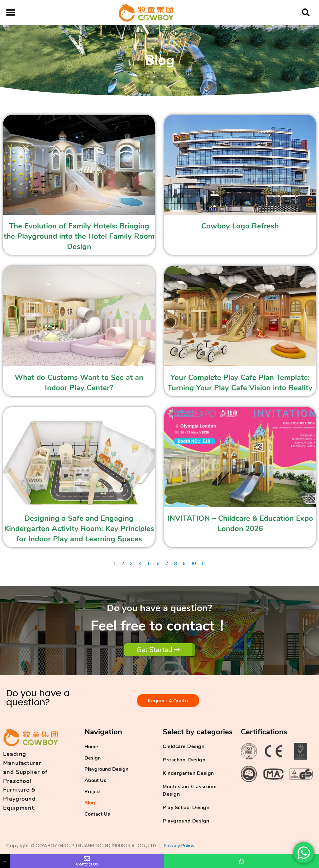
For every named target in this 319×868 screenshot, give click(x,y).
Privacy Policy (179, 845)
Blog (90, 803)
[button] (11, 12)
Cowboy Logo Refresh (240, 226)
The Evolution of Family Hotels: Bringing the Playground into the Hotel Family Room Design (79, 236)
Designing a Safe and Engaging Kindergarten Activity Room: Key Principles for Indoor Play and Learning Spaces (79, 529)
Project (93, 792)
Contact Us (97, 814)
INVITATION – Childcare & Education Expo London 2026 (240, 523)
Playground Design (106, 769)
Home (91, 747)
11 (203, 563)
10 (194, 563)
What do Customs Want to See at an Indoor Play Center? (79, 383)
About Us (95, 780)
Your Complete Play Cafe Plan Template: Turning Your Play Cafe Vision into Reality (240, 383)
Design (93, 758)
